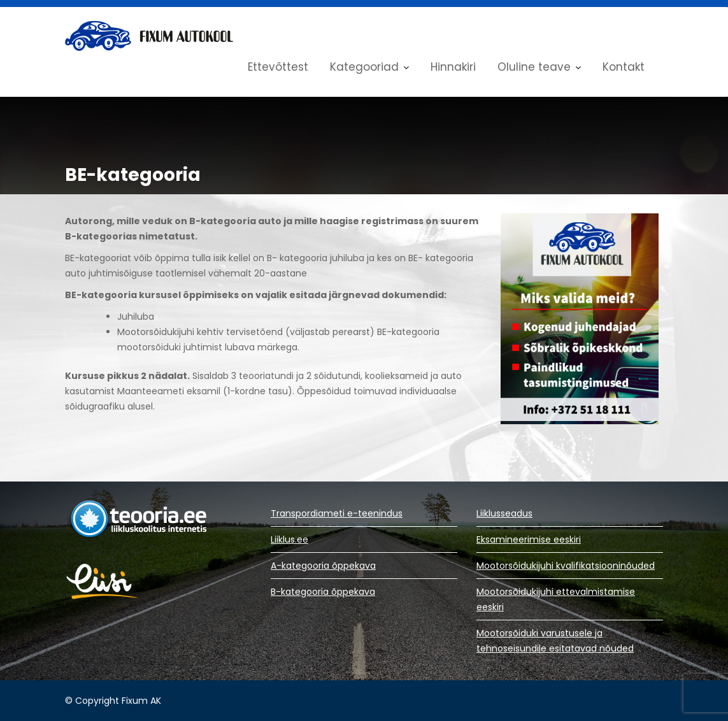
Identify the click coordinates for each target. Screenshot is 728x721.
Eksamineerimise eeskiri (529, 539)
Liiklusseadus (504, 513)
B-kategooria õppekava (323, 592)
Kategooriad (364, 67)
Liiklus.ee (289, 539)
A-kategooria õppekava (323, 566)
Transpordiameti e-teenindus (337, 513)
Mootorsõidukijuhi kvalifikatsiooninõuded (566, 566)
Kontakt (624, 67)
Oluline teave (534, 67)
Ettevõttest (278, 67)
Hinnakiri (453, 67)
